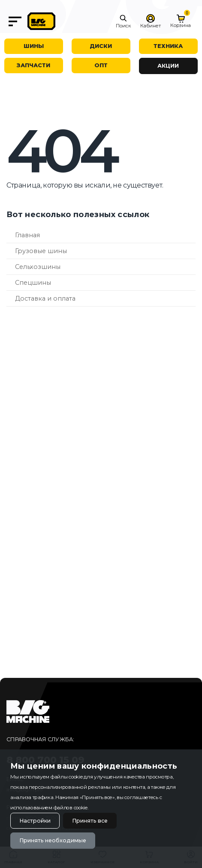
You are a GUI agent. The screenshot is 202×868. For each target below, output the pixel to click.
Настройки (35, 821)
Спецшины (33, 283)
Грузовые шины (41, 251)
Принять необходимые (53, 840)
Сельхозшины (38, 267)
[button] (123, 21)
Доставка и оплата (45, 298)
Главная (27, 235)
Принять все (90, 821)
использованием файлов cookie (49, 808)
